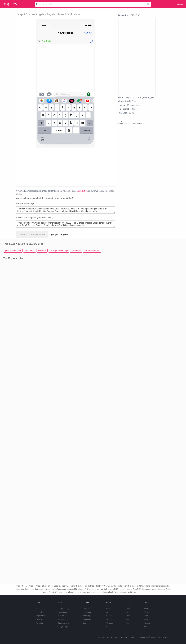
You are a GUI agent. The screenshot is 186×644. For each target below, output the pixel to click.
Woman (109, 619)
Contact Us (144, 637)
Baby (108, 616)
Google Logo (63, 627)
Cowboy (110, 623)
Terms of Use (163, 637)
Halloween (87, 612)
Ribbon (147, 623)
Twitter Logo (62, 612)
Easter (85, 623)
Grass (128, 616)
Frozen (109, 609)
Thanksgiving (88, 616)
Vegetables (40, 616)
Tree (127, 623)
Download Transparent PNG (32, 234)
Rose (146, 616)
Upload (180, 4)
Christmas (87, 609)
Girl (108, 612)
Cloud (128, 609)
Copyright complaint (59, 234)
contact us (83, 191)
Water (146, 619)
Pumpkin (39, 623)
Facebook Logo (64, 619)
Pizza (38, 609)
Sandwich (40, 612)
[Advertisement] (47, 167)
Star (127, 619)
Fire (127, 612)
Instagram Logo (64, 609)
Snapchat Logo (64, 623)
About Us (135, 637)
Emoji (146, 609)
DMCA (153, 637)
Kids (108, 627)
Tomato (39, 619)
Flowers (147, 612)
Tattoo (146, 627)
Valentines (87, 619)
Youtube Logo (63, 616)
